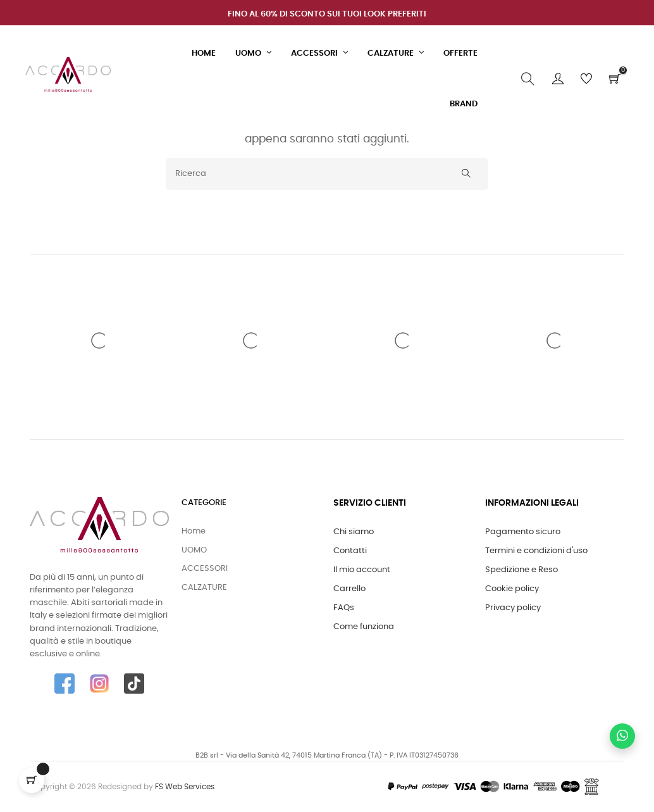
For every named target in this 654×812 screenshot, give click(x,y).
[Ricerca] (327, 174)
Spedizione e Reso (521, 570)
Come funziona (364, 627)
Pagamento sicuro (523, 532)
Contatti (350, 551)
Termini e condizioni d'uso (536, 551)
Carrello (349, 589)
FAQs (344, 608)
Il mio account (362, 570)
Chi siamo (354, 532)
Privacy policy (513, 608)
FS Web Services (185, 787)
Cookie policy (512, 589)
